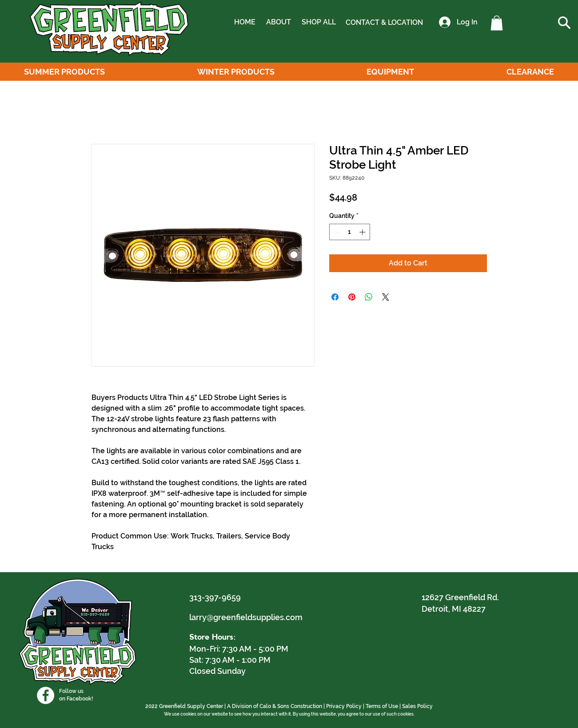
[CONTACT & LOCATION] (384, 23)
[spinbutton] (350, 232)
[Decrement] (336, 232)
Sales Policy (417, 706)
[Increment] (363, 232)
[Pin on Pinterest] (352, 297)
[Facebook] (46, 695)
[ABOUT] (278, 22)
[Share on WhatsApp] (369, 297)
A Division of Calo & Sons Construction (275, 706)
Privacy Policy (344, 706)
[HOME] (245, 22)
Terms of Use (382, 706)
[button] (497, 23)
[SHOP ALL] (319, 22)
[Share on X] (386, 297)
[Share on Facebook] (335, 297)
